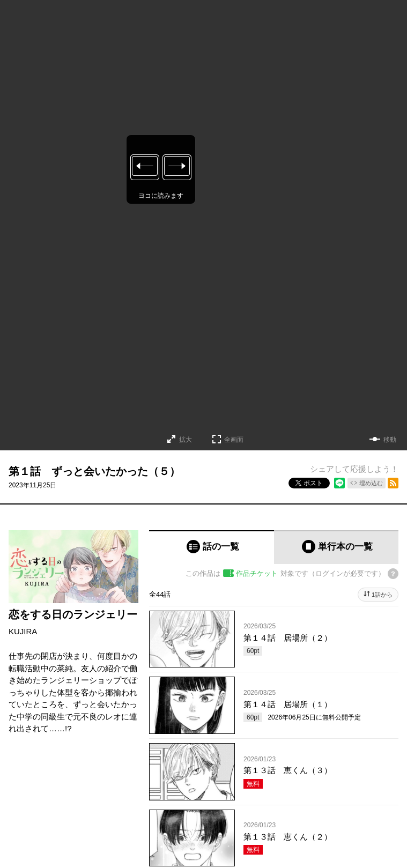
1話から (382, 595)
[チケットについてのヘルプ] (393, 574)
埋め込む (371, 483)
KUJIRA (23, 631)
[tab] (212, 547)
